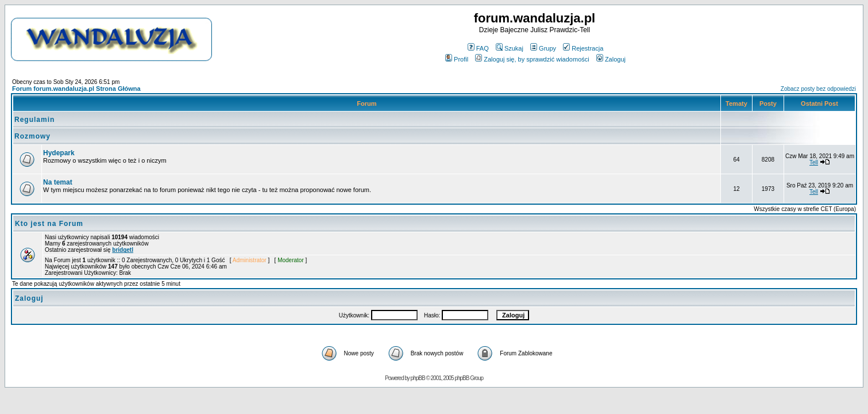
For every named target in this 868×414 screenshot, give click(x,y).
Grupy (543, 48)
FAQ (478, 48)
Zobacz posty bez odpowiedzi (818, 89)
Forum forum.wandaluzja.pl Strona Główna (76, 89)
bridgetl (123, 250)
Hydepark (59, 153)
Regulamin (34, 120)
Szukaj (510, 48)
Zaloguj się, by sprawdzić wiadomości (532, 59)
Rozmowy (32, 136)
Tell (814, 162)
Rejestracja (583, 48)
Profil (457, 59)
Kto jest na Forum (49, 224)
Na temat (58, 182)
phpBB (418, 378)
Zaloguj (611, 59)
